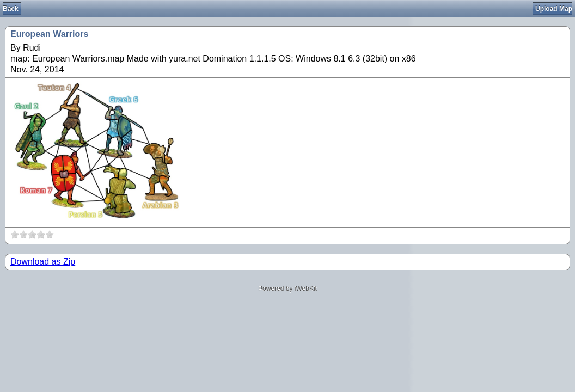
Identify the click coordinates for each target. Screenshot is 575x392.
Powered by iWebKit (287, 289)
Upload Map (554, 9)
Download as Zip (43, 262)
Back (11, 9)
